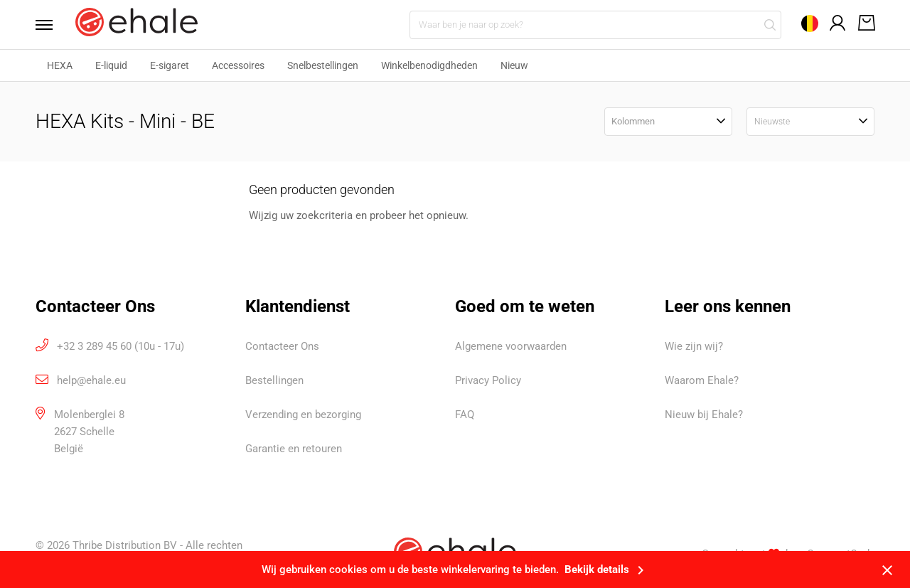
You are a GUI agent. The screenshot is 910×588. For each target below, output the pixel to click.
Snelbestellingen (323, 65)
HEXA (60, 65)
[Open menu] (48, 25)
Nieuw (514, 65)
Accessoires (238, 65)
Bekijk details (607, 570)
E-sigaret (170, 65)
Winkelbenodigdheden (429, 65)
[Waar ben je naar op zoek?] (595, 25)
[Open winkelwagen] (864, 24)
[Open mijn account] (838, 23)
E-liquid (111, 65)
